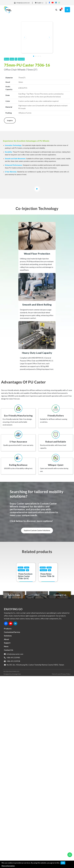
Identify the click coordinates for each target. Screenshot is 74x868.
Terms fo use (56, 816)
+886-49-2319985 (13, 799)
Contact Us (9, 792)
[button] (25, 37)
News (6, 788)
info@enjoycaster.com (23, 3)
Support (7, 785)
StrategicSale (16, 816)
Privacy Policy (66, 816)
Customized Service (12, 774)
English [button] (38, 3)
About (7, 781)
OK (63, 863)
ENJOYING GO (14, 813)
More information (8, 866)
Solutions (8, 778)
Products (8, 770)
